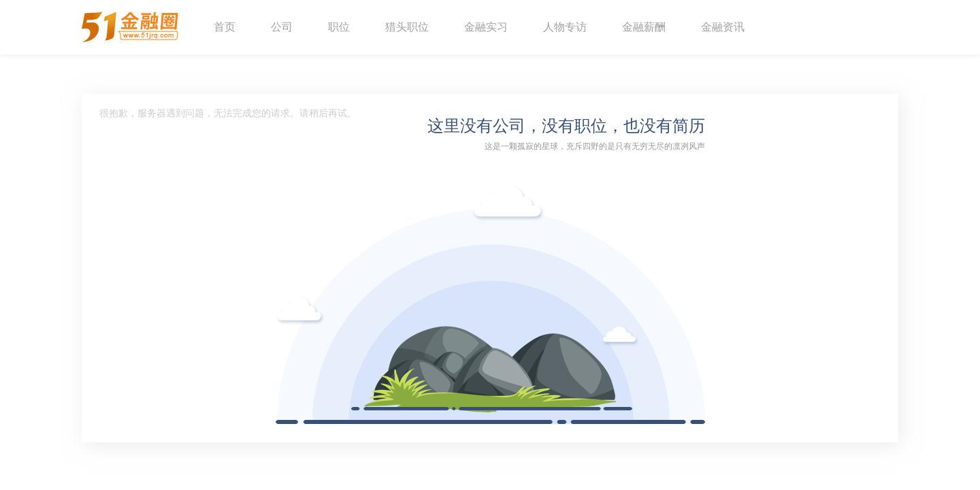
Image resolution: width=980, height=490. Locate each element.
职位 (339, 27)
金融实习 (486, 27)
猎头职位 (407, 27)
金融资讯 (723, 27)
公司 (282, 27)
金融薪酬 (644, 27)
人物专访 (565, 27)
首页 (225, 27)
